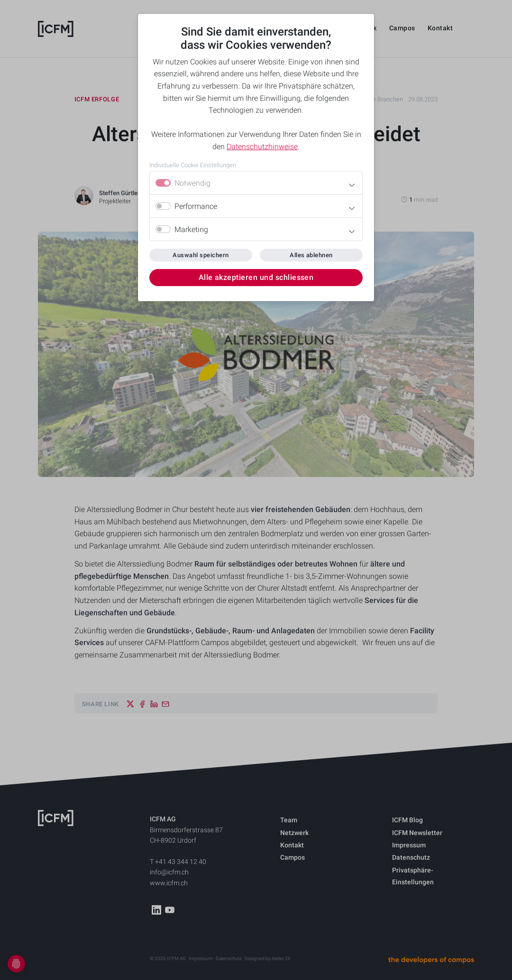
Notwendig (192, 183)
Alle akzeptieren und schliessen (256, 277)
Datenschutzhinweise (262, 147)
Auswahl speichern (201, 255)
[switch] (163, 206)
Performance (196, 206)
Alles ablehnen (311, 255)
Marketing (191, 229)
